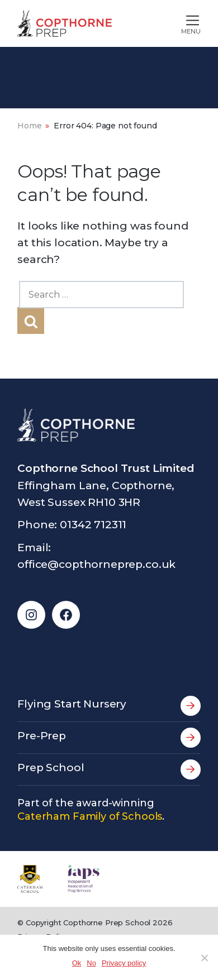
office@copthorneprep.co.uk (96, 564)
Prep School (109, 769)
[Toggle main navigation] (167, 23)
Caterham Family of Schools (90, 816)
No (91, 963)
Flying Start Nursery (109, 706)
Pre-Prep (109, 738)
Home (29, 126)
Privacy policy (124, 963)
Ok (77, 963)
